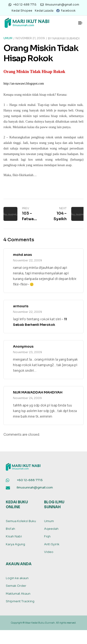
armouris (21, 306)
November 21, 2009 (30, 38)
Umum (8, 38)
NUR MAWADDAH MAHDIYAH (38, 392)
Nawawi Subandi (66, 38)
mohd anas (22, 255)
